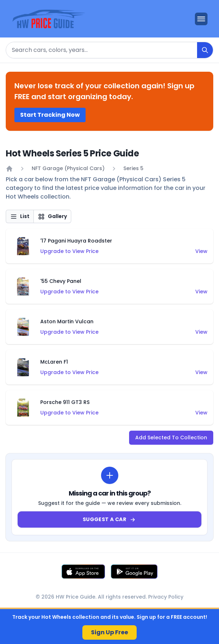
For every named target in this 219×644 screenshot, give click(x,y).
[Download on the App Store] (83, 572)
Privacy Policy (166, 597)
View (201, 251)
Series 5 (133, 168)
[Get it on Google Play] (134, 572)
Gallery (52, 216)
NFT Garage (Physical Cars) (68, 168)
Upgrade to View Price (69, 251)
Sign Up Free (109, 632)
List (20, 216)
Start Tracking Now (50, 115)
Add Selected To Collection (171, 438)
